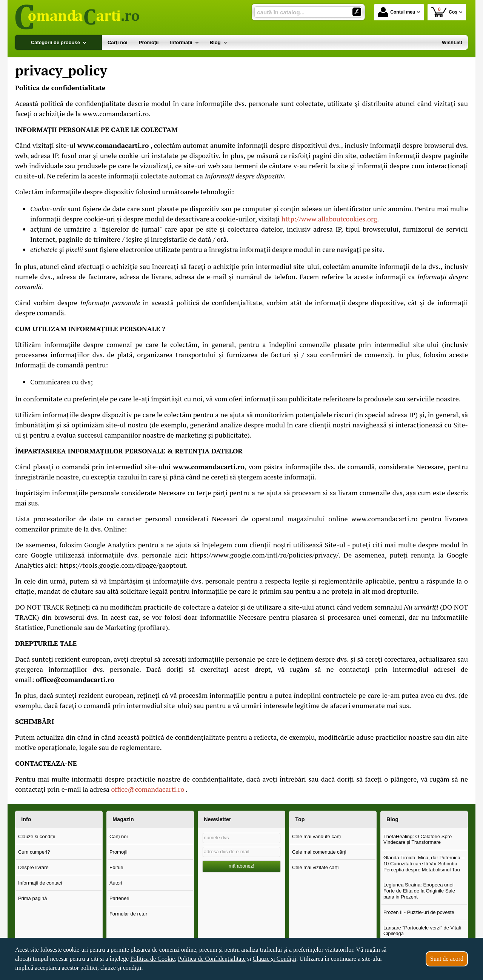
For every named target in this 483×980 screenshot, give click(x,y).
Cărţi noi (118, 836)
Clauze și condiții (37, 836)
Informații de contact (40, 883)
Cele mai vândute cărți (316, 836)
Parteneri (119, 898)
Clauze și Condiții (275, 959)
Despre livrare (33, 867)
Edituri (116, 867)
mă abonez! (241, 866)
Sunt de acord (447, 959)
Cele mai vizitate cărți (315, 867)
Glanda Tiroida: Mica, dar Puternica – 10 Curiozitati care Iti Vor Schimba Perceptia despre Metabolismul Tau (424, 863)
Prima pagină (33, 898)
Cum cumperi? (34, 852)
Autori (116, 883)
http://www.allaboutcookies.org (329, 219)
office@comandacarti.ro (148, 789)
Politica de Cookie (152, 959)
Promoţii (118, 852)
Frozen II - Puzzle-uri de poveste (419, 912)
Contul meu (397, 12)
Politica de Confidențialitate (212, 959)
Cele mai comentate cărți (319, 852)
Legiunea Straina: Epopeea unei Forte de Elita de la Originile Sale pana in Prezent (419, 891)
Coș (444, 12)
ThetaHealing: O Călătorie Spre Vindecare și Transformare (418, 839)
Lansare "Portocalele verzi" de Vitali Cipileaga (422, 931)
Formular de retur (128, 914)
